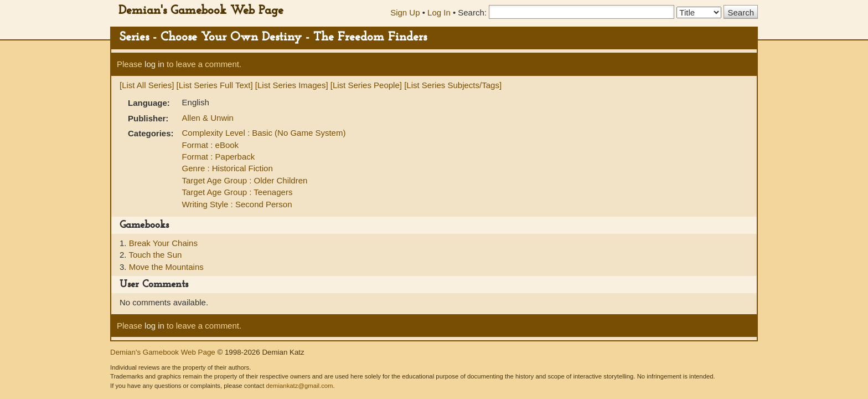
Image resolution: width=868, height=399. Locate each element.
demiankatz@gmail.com (299, 386)
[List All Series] (147, 85)
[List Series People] (366, 85)
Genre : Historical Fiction (228, 168)
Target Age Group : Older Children (245, 180)
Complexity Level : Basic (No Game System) (264, 133)
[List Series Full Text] (215, 85)
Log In (439, 12)
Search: (472, 12)
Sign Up (405, 12)
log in (154, 64)
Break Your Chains (163, 243)
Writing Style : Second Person (237, 204)
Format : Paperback (219, 157)
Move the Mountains (166, 267)
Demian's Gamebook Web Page (201, 11)
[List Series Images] (292, 85)
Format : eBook (211, 145)
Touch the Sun (155, 255)
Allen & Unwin (208, 118)
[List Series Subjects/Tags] (453, 85)
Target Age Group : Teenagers (237, 192)
